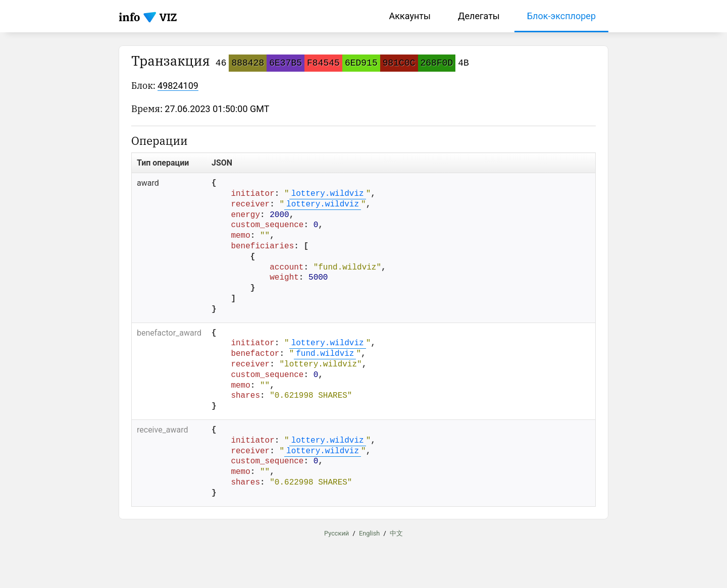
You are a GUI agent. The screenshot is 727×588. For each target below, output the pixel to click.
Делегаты (479, 16)
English (369, 533)
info (129, 17)
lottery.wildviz (328, 194)
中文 (396, 533)
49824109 (178, 86)
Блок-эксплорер (561, 16)
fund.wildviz (325, 354)
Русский (336, 533)
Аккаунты (410, 16)
